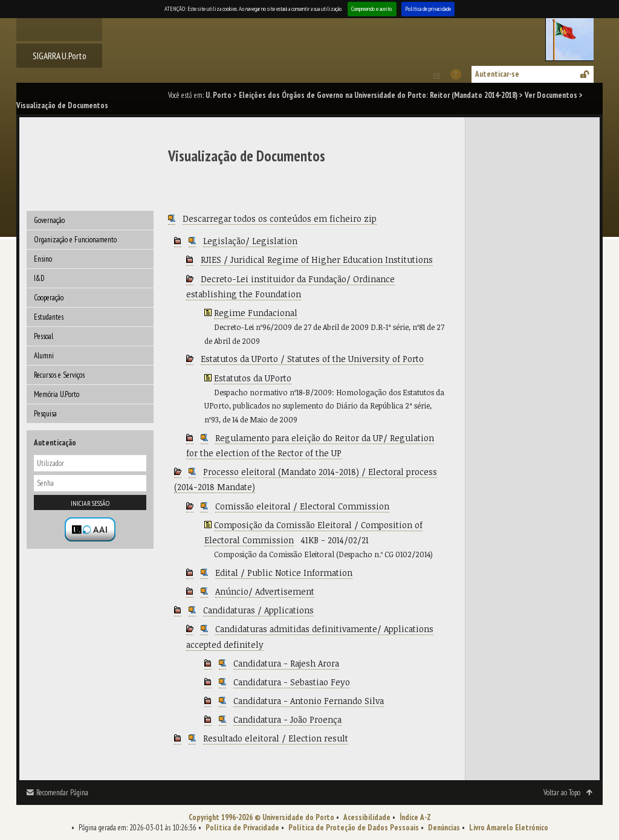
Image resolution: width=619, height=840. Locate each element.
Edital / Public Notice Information (284, 573)
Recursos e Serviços (59, 375)
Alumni (44, 356)
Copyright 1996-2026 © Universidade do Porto (261, 817)
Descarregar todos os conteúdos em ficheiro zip (280, 218)
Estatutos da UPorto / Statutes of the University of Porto (312, 359)
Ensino (43, 259)
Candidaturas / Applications (258, 610)
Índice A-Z (415, 817)
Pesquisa (45, 414)
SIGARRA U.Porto (60, 56)
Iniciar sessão (90, 503)
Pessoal (44, 336)
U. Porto (219, 95)
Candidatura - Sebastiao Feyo (292, 682)
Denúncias (444, 828)
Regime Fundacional (256, 313)
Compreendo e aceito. (372, 9)
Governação (49, 220)
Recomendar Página (62, 793)
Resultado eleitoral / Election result (276, 738)
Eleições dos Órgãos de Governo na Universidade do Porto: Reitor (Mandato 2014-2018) (378, 95)
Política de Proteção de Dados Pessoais (354, 828)
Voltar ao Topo (562, 793)
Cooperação (49, 298)
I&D (39, 278)
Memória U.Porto (57, 394)
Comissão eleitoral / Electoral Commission (302, 506)
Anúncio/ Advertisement (265, 591)
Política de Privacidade (242, 828)
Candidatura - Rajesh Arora (286, 663)
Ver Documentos (551, 95)
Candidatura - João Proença (287, 719)
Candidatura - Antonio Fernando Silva (309, 701)
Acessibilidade (367, 817)
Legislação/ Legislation (250, 241)
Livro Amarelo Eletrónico (509, 828)
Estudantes (49, 317)
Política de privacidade (428, 9)
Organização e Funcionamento (75, 240)
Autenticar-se (497, 74)
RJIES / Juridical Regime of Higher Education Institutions (317, 260)
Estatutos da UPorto (253, 378)
